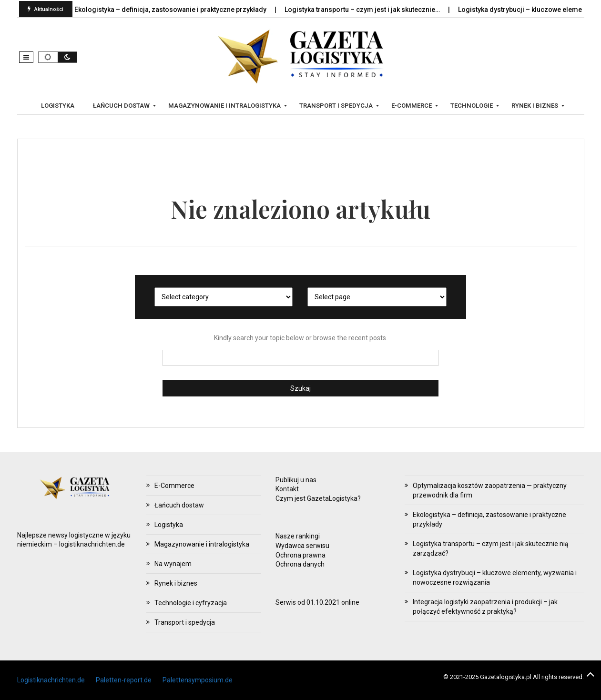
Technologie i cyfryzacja (191, 603)
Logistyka (169, 525)
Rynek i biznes (176, 583)
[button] (26, 57)
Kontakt (287, 489)
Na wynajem (173, 564)
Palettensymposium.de (198, 680)
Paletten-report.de (124, 680)
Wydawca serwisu (302, 546)
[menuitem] (59, 106)
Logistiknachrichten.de (51, 680)
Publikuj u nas (296, 480)
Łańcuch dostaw (179, 505)
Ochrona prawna (300, 555)
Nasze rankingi (298, 536)
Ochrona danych (300, 564)
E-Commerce (174, 486)
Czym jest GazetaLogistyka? (318, 498)
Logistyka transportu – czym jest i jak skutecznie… (368, 10)
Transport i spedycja (185, 622)
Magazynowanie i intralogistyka (202, 544)
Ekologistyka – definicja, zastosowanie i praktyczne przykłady (176, 10)
